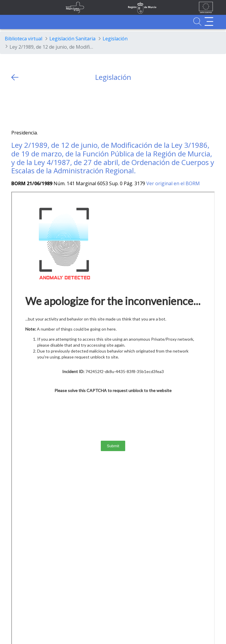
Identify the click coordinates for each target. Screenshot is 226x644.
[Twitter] (16, 106)
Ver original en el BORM (173, 183)
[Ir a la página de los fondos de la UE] (206, 7)
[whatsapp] (39, 106)
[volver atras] (15, 77)
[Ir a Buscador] (197, 22)
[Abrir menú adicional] (209, 22)
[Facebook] (28, 106)
